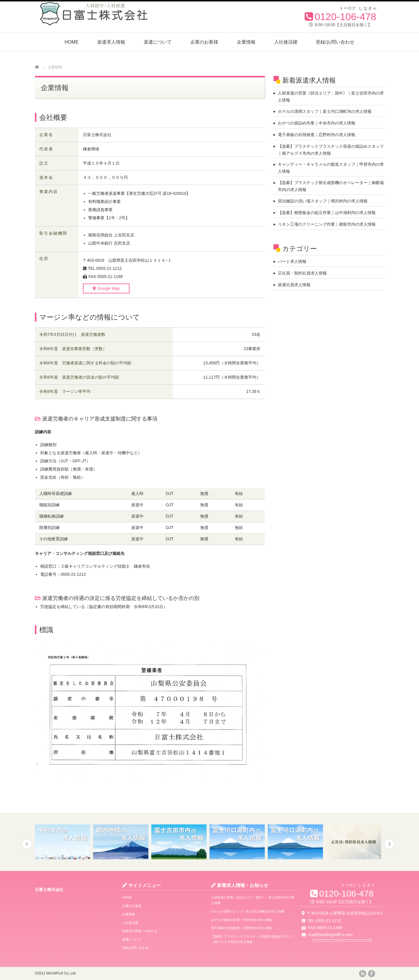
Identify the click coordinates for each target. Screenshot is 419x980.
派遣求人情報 (111, 42)
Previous (27, 844)
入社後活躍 (286, 42)
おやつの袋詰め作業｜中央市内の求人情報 (317, 123)
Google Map (101, 288)
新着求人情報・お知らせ (140, 931)
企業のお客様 (204, 42)
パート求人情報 (292, 261)
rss (363, 974)
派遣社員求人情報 (294, 285)
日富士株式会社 (49, 890)
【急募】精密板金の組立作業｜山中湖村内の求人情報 (327, 213)
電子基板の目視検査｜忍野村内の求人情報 (317, 135)
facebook (372, 974)
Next (389, 844)
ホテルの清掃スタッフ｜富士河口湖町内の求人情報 (325, 111)
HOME (72, 42)
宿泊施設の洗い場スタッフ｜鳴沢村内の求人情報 (323, 201)
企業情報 (246, 42)
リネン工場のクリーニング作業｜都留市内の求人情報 (327, 224)
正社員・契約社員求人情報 (302, 273)
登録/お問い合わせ (335, 42)
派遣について (158, 42)
